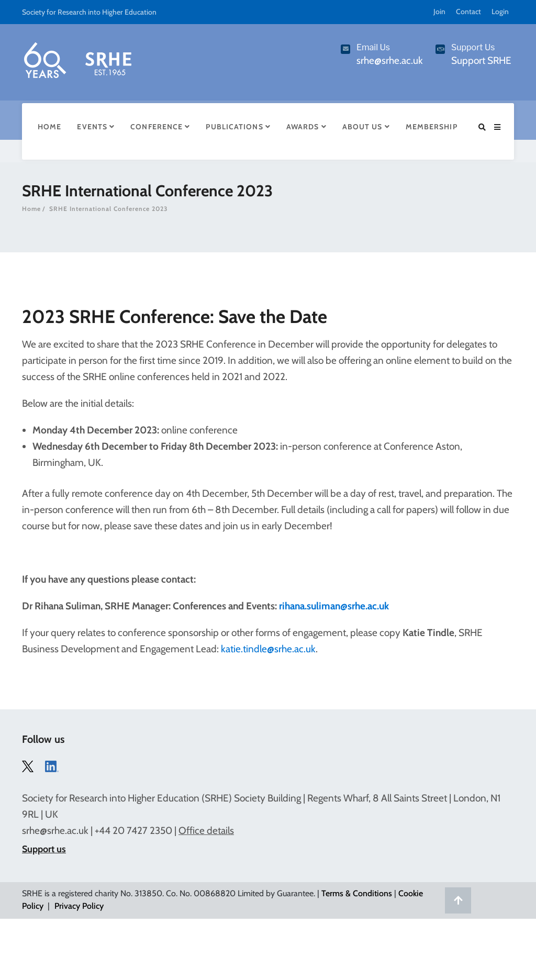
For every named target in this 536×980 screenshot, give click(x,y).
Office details (206, 831)
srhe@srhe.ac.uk (55, 831)
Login (500, 12)
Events (96, 127)
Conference (160, 127)
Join (439, 12)
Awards (306, 127)
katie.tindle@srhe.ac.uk (268, 649)
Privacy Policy (79, 906)
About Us (366, 127)
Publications (238, 127)
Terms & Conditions (357, 893)
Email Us (373, 47)
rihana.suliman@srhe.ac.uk (334, 606)
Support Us (473, 47)
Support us (44, 849)
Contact (468, 12)
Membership (432, 127)
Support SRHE (481, 60)
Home (49, 127)
